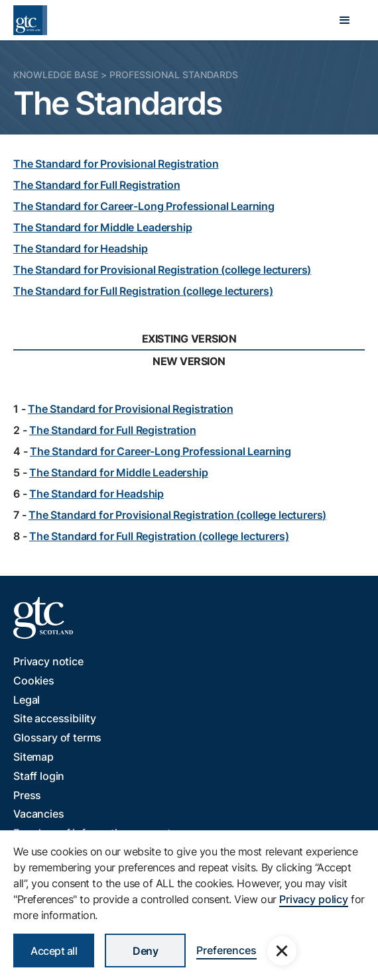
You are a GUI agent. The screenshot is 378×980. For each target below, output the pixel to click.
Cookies (34, 681)
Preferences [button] (226, 950)
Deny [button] (145, 951)
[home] (30, 20)
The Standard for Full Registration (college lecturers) (143, 291)
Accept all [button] (54, 951)
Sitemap (33, 757)
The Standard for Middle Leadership (103, 227)
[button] (345, 21)
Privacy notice (48, 661)
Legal (27, 700)
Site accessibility (55, 718)
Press (27, 795)
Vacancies (39, 814)
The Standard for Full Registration (97, 185)
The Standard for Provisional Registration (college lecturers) (162, 270)
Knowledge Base (56, 75)
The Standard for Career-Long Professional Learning (144, 206)
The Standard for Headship (81, 248)
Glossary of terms (57, 737)
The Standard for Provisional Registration (116, 164)
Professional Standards (174, 75)
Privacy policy (314, 899)
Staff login (39, 776)
